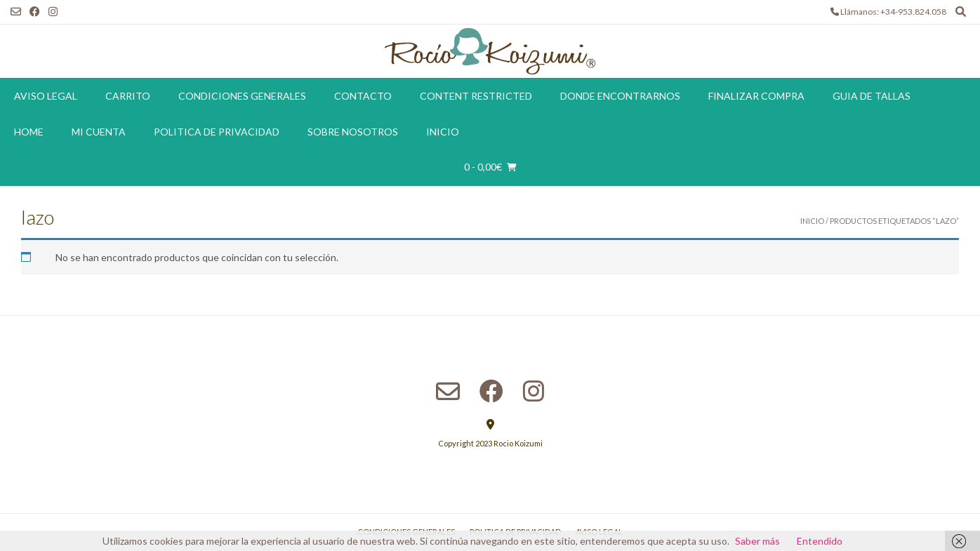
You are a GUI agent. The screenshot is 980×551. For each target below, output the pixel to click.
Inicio (443, 132)
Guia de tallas (872, 96)
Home (29, 132)
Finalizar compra (756, 96)
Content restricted (476, 96)
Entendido (820, 541)
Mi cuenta (99, 132)
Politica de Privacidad (217, 132)
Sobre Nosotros (353, 132)
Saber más (757, 541)
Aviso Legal (46, 96)
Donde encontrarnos (620, 96)
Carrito (128, 96)
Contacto (363, 96)
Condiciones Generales (242, 96)
